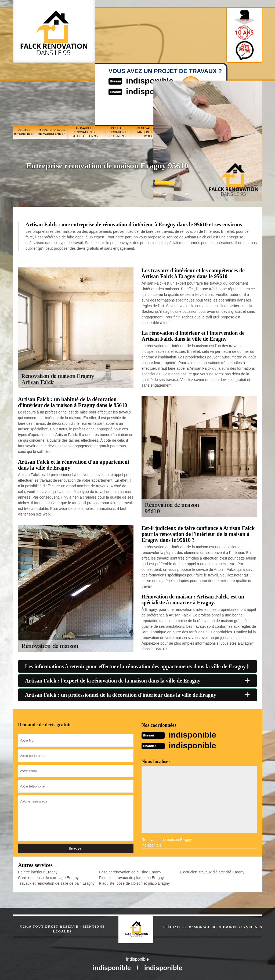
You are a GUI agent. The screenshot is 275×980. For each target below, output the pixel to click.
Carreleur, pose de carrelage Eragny (48, 878)
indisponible (192, 735)
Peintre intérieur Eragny (38, 872)
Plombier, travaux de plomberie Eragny (131, 878)
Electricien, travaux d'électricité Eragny (212, 872)
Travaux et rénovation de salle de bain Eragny (56, 883)
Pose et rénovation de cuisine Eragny (130, 872)
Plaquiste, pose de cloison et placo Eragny (134, 883)
